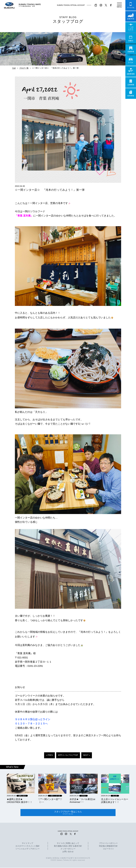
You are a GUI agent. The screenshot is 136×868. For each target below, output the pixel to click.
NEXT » (87, 755)
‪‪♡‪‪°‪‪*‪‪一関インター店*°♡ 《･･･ (50, 801)
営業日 (131, 38)
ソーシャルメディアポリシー (27, 849)
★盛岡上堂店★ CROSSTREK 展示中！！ (20, 801)
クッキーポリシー (68, 849)
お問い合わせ (68, 852)
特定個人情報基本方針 (108, 846)
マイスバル (131, 5)
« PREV (49, 755)
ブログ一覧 (24, 68)
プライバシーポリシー (108, 844)
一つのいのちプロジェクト (131, 27)
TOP (14, 68)
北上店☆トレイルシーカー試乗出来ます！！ (115, 801)
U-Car (131, 60)
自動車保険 (131, 71)
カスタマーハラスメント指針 (27, 846)
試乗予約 (131, 16)
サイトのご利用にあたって (68, 844)
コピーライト (108, 849)
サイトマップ (27, 844)
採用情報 (131, 94)
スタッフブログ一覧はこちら (68, 813)
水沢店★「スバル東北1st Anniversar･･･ (82, 801)
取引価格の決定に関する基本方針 (68, 846)
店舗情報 (131, 49)
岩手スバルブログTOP (68, 755)
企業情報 (131, 82)
